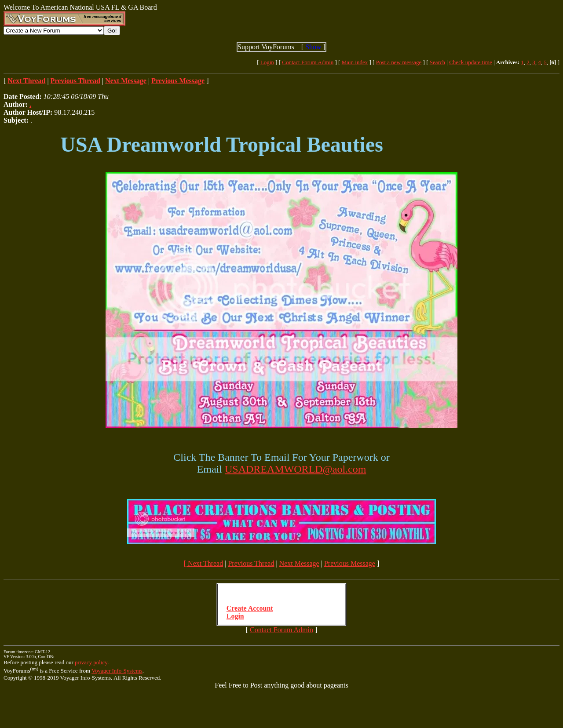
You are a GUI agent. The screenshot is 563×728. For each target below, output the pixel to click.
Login (267, 62)
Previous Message (350, 563)
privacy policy (91, 662)
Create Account (250, 608)
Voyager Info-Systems (117, 671)
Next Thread (205, 563)
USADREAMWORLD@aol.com (295, 469)
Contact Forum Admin (308, 62)
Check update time (470, 62)
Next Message (299, 563)
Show (313, 47)
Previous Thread (251, 563)
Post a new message (399, 62)
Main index (355, 62)
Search (437, 62)
